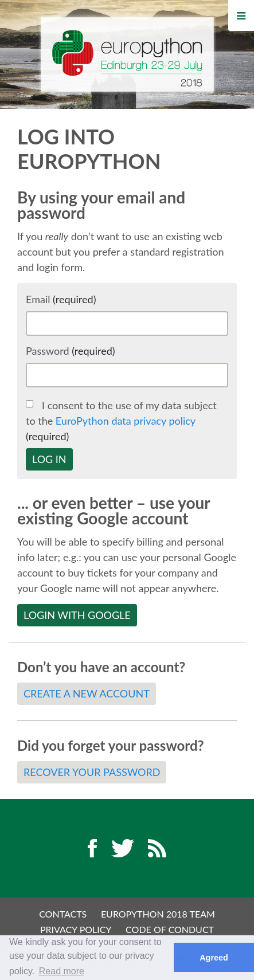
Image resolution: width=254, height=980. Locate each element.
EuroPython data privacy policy (126, 421)
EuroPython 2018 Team (158, 914)
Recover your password (92, 772)
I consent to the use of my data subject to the (121, 421)
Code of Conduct (170, 929)
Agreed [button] (214, 958)
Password (71, 351)
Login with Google (77, 615)
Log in (49, 459)
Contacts (63, 914)
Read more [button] (62, 971)
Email (61, 299)
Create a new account (87, 693)
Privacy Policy (76, 929)
